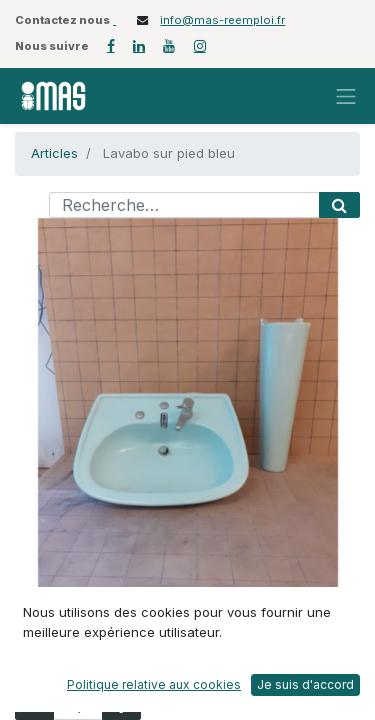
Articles (54, 153)
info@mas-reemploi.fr (222, 20)
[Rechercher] (339, 205)
